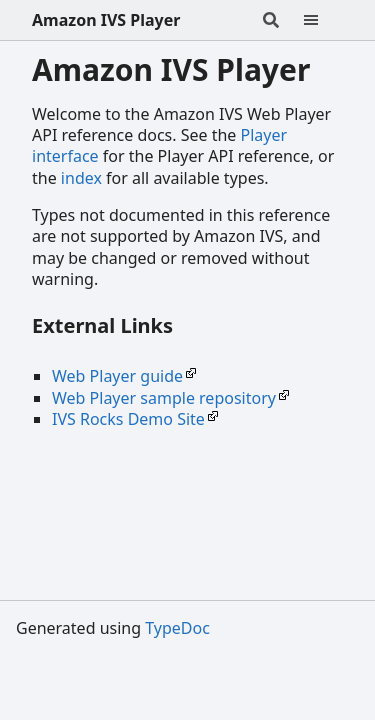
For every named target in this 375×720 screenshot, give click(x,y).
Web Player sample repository (164, 398)
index (81, 178)
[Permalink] (191, 328)
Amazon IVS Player (106, 20)
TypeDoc (177, 628)
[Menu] (323, 20)
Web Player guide (117, 376)
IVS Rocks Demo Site (128, 419)
